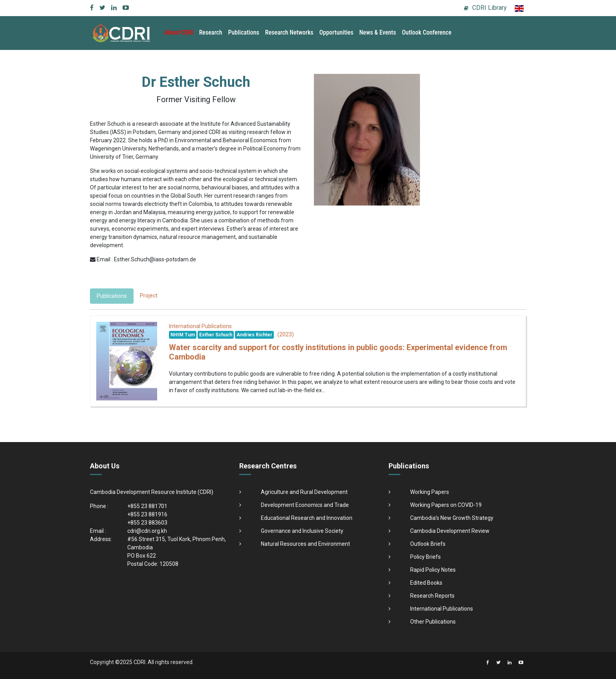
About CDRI (179, 32)
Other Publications (433, 622)
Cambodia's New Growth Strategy (452, 518)
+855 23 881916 (147, 514)
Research (211, 32)
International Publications (442, 609)
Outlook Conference (427, 32)
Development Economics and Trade (305, 505)
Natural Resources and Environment (305, 544)
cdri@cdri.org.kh (147, 531)
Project (149, 295)
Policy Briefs (425, 557)
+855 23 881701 (147, 506)
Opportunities (336, 32)
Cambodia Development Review (450, 531)
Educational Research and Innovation (307, 518)
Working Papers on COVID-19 (446, 505)
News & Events (377, 32)
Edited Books (426, 583)
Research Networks (289, 32)
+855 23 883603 (147, 523)
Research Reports (432, 596)
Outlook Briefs (428, 544)
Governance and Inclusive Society (302, 531)
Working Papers (430, 492)
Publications (244, 32)
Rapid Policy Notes (433, 570)
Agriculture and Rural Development (304, 492)
